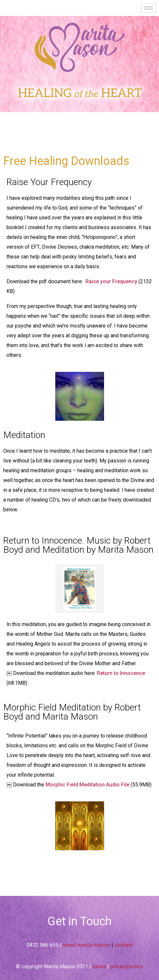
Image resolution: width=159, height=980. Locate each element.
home (99, 966)
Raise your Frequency (111, 281)
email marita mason (86, 945)
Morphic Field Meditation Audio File (87, 785)
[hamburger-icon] (148, 8)
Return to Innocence (120, 673)
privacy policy (127, 966)
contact (124, 945)
